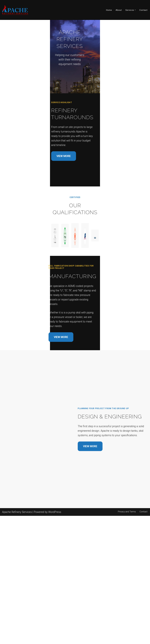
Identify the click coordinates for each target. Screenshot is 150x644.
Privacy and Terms (126, 640)
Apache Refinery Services (17, 640)
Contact (143, 10)
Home (109, 10)
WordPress (55, 640)
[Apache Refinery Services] (15, 10)
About (119, 10)
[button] (135, 10)
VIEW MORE (18, 183)
